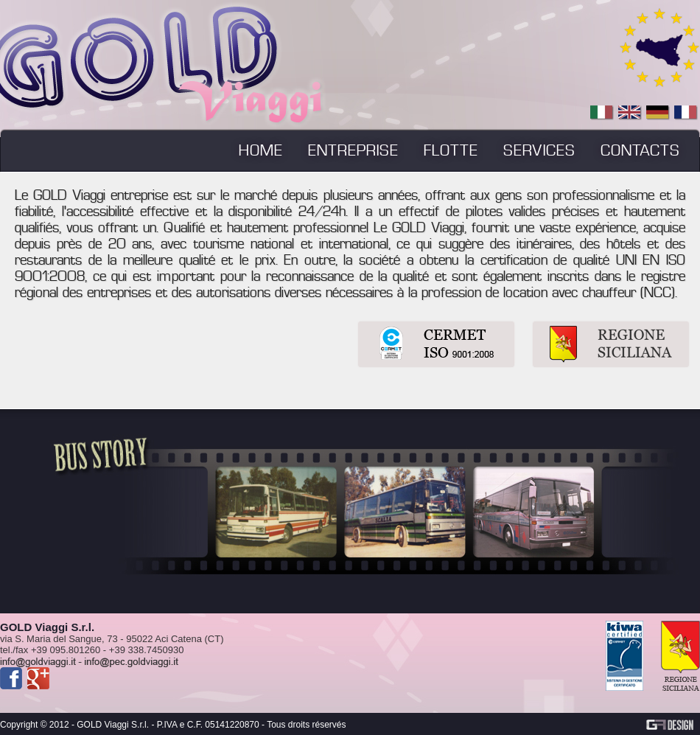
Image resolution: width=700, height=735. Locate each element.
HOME (261, 150)
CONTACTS (640, 150)
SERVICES (539, 150)
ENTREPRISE (353, 150)
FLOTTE (451, 150)
